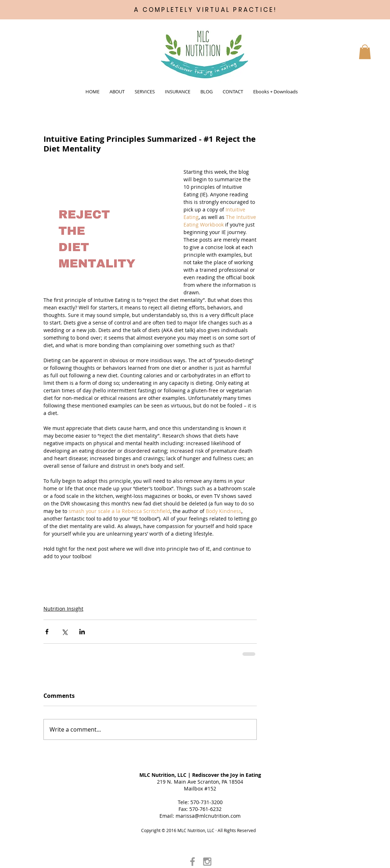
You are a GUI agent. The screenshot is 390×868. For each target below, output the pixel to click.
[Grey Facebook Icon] (192, 862)
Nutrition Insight (63, 609)
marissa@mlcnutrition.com (208, 816)
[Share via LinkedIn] (82, 632)
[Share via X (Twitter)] (64, 632)
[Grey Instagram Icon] (207, 862)
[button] (117, 92)
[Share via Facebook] (47, 632)
